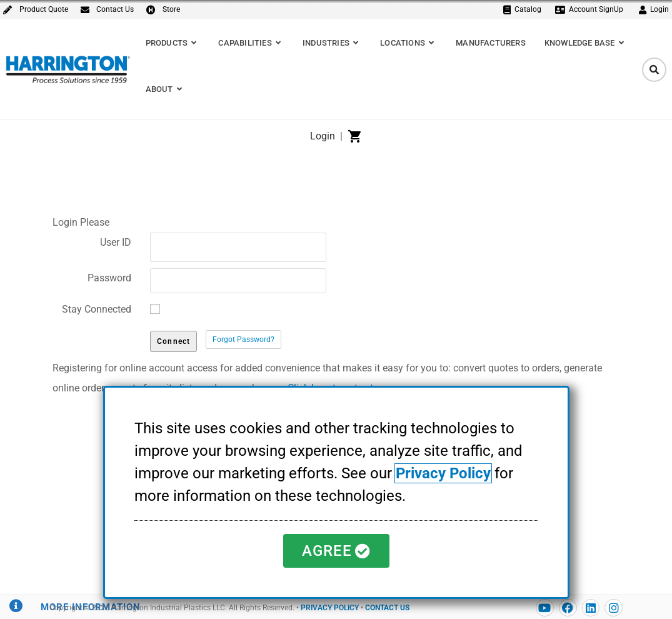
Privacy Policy (443, 473)
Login (323, 136)
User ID (116, 242)
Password (109, 278)
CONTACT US (387, 608)
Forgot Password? (243, 340)
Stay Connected (97, 309)
